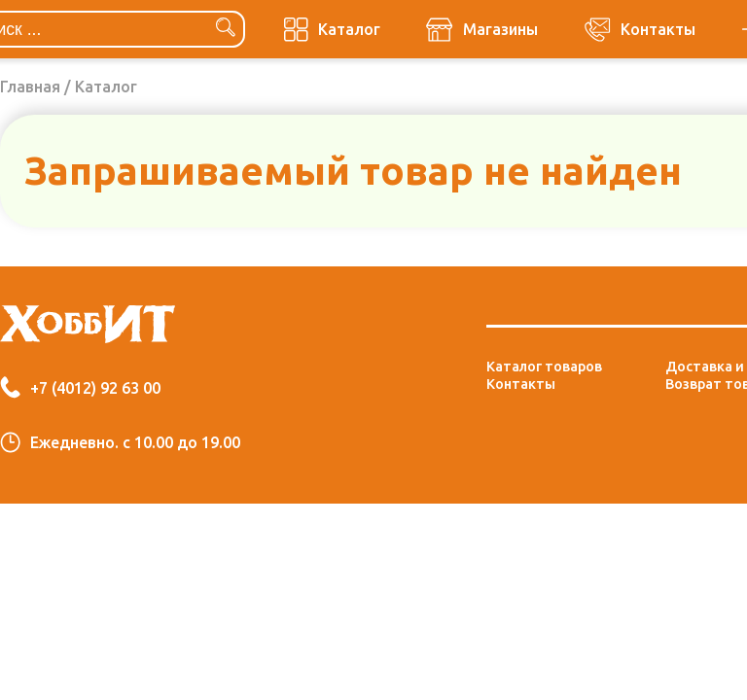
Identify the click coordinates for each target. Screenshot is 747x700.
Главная (30, 87)
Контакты (521, 384)
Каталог (106, 87)
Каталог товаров (544, 367)
